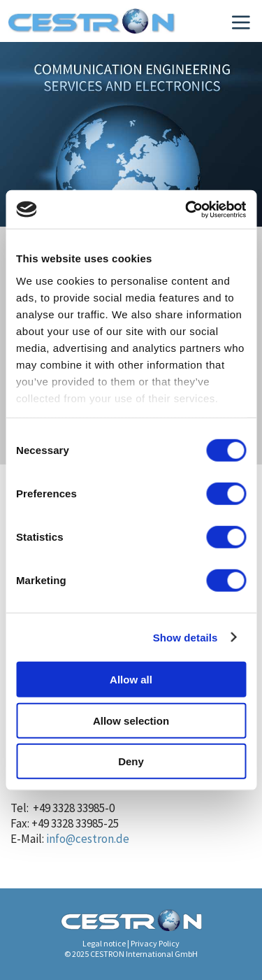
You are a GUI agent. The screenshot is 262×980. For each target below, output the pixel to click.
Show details (185, 637)
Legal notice (104, 943)
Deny (131, 761)
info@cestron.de (88, 839)
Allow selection (131, 720)
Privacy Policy (155, 943)
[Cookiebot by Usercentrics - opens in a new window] (187, 209)
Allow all (131, 680)
